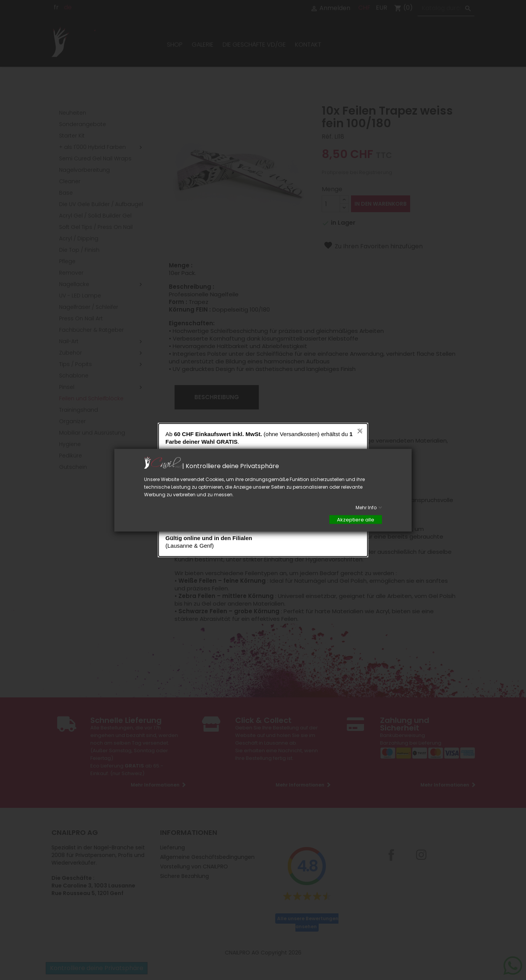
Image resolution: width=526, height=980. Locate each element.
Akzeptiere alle (356, 519)
